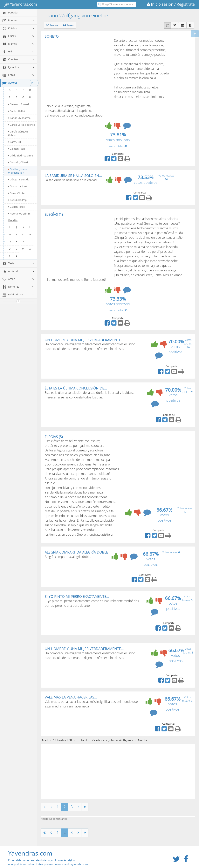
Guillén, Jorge (16, 207)
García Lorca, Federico (22, 125)
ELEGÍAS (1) (54, 214)
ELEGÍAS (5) (54, 437)
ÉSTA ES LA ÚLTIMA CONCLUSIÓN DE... (76, 388)
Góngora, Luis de (19, 179)
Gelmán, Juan (17, 149)
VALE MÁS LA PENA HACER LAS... (71, 697)
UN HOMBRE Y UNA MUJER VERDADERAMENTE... (84, 340)
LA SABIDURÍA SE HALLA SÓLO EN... (73, 176)
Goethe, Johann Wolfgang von (18, 171)
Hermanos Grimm (19, 214)
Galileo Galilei (17, 111)
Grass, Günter (17, 193)
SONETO (52, 36)
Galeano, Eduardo (19, 104)
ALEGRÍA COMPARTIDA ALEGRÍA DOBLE (76, 552)
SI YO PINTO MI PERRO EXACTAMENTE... (77, 596)
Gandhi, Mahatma (19, 118)
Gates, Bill (14, 142)
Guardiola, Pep (17, 200)
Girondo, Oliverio (19, 162)
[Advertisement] (77, 67)
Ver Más (13, 220)
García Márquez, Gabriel (18, 133)
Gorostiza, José (17, 186)
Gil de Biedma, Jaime (21, 155)
